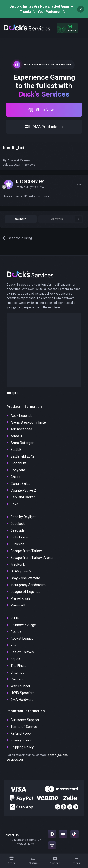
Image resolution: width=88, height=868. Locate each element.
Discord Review (19, 160)
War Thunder (20, 686)
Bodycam (18, 470)
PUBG (15, 618)
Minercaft (18, 605)
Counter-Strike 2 (23, 490)
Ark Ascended (21, 429)
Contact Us (11, 835)
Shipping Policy (22, 747)
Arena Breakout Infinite (28, 422)
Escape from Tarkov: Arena (32, 558)
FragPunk (18, 564)
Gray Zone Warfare (25, 578)
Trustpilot (13, 393)
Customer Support (25, 720)
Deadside (18, 530)
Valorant (17, 679)
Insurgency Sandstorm (28, 585)
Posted (30, 187)
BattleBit (17, 450)
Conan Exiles (20, 484)
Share (21, 219)
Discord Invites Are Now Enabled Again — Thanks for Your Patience (41, 9)
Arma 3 (16, 436)
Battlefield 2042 (22, 456)
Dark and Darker (23, 497)
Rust (14, 645)
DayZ (15, 504)
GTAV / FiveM (21, 571)
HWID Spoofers (23, 693)
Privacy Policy (21, 740)
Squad (15, 659)
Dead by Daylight (23, 517)
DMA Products (44, 127)
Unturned (17, 673)
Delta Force (19, 537)
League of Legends (25, 592)
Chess (15, 477)
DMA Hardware (22, 700)
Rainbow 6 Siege (23, 625)
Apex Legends (21, 416)
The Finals (18, 666)
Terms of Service (24, 727)
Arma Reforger (22, 443)
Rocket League (22, 639)
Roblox (16, 632)
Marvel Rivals (21, 598)
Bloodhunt (18, 463)
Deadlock (18, 524)
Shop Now (44, 110)
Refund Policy (21, 733)
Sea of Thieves (22, 652)
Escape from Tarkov (26, 551)
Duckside (17, 544)
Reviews (30, 165)
